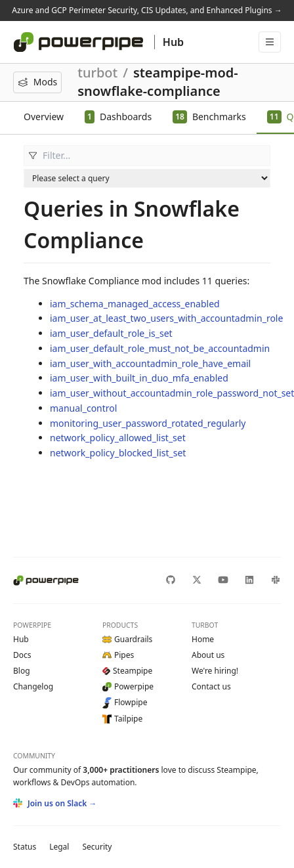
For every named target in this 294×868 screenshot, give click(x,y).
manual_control (83, 408)
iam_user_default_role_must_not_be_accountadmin (160, 348)
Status (25, 847)
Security (97, 847)
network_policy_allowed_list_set (118, 438)
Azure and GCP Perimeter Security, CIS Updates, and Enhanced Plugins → (147, 10)
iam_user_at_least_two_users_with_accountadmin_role (166, 318)
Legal (59, 847)
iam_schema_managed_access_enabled (135, 304)
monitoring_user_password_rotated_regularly (148, 423)
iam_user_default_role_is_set (111, 333)
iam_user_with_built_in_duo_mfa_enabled (139, 378)
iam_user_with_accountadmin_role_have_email (150, 363)
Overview (44, 117)
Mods (37, 82)
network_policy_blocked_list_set (118, 453)
